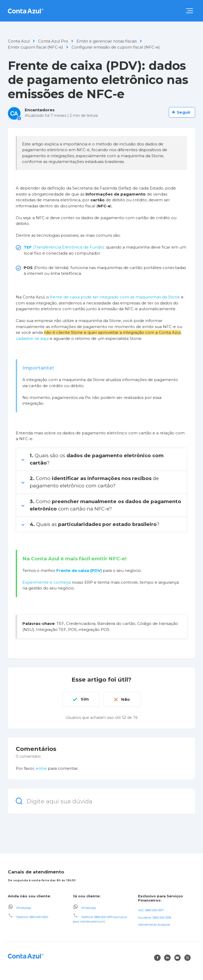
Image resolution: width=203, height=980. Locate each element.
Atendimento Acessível (154, 925)
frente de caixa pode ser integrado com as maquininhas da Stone (115, 297)
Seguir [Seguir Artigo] (184, 112)
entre (41, 768)
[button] (189, 11)
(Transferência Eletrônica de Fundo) (64, 247)
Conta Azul (19, 41)
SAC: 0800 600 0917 (151, 910)
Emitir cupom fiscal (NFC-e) (35, 47)
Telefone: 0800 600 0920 (32, 917)
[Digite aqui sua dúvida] (101, 801)
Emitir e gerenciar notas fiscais (107, 41)
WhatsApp (24, 908)
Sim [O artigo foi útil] (85, 699)
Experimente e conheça (47, 582)
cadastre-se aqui (32, 338)
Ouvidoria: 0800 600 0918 (154, 917)
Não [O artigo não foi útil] (126, 699)
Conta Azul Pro (53, 41)
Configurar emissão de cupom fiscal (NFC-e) (116, 47)
